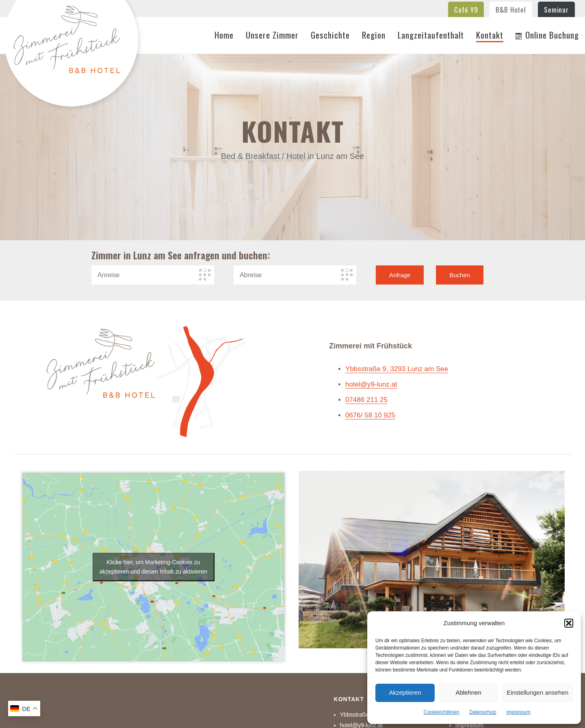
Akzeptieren (405, 692)
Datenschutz (483, 712)
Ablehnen (468, 692)
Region (374, 36)
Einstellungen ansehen (537, 692)
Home (224, 36)
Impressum (518, 712)
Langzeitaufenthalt (431, 36)
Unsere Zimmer (272, 36)
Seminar (556, 10)
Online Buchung (547, 36)
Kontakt (490, 36)
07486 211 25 (366, 400)
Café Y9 (466, 10)
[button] (569, 623)
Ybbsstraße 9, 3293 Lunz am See (397, 369)
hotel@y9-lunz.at (371, 384)
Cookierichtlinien (442, 712)
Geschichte (330, 36)
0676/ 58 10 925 (370, 415)
